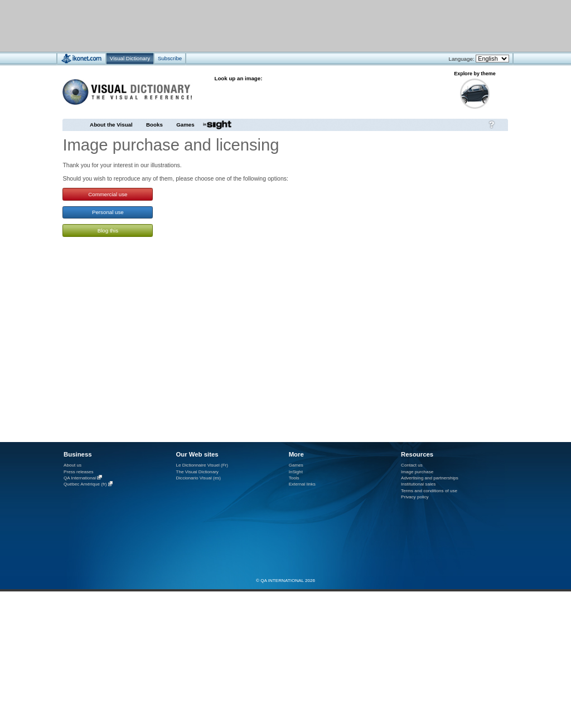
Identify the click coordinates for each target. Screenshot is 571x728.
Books (154, 125)
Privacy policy (415, 497)
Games (185, 125)
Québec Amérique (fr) (85, 485)
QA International (80, 478)
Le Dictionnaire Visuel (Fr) (202, 465)
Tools (294, 478)
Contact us (412, 465)
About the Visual (111, 125)
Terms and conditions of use (429, 491)
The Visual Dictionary (197, 472)
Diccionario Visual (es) (198, 478)
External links (302, 484)
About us (72, 465)
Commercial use (108, 194)
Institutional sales (418, 484)
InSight (296, 472)
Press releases (79, 472)
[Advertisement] (252, 25)
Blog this (108, 230)
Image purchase (417, 472)
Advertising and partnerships (430, 478)
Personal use (108, 212)
